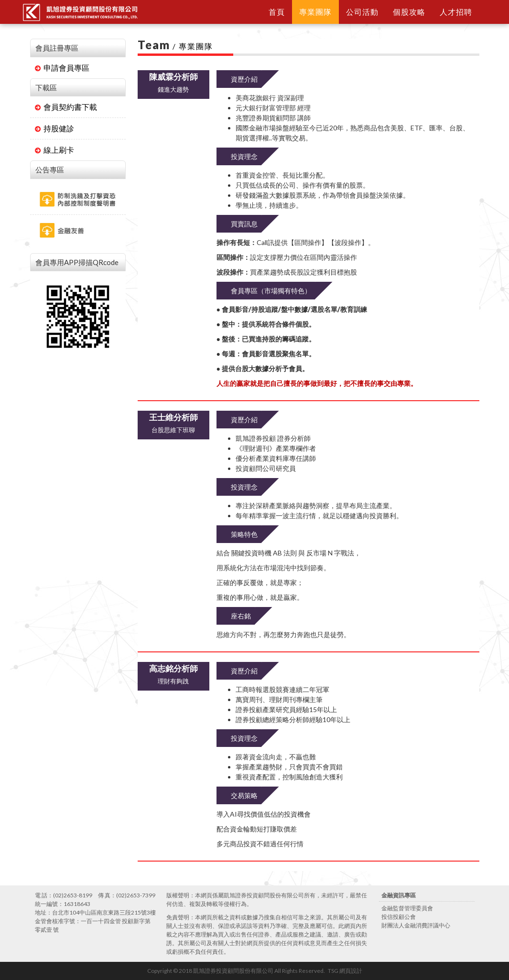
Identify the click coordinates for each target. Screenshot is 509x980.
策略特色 (244, 534)
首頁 (277, 12)
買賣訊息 (244, 224)
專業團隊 (315, 12)
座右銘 (241, 616)
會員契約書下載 (66, 107)
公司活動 (362, 12)
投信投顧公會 (399, 917)
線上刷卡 (54, 150)
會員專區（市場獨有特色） (271, 291)
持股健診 (54, 128)
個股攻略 (409, 12)
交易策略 (244, 795)
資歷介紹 (244, 79)
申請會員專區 (62, 68)
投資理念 (244, 156)
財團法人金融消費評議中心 (416, 925)
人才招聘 (456, 12)
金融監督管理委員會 (407, 908)
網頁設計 (351, 971)
